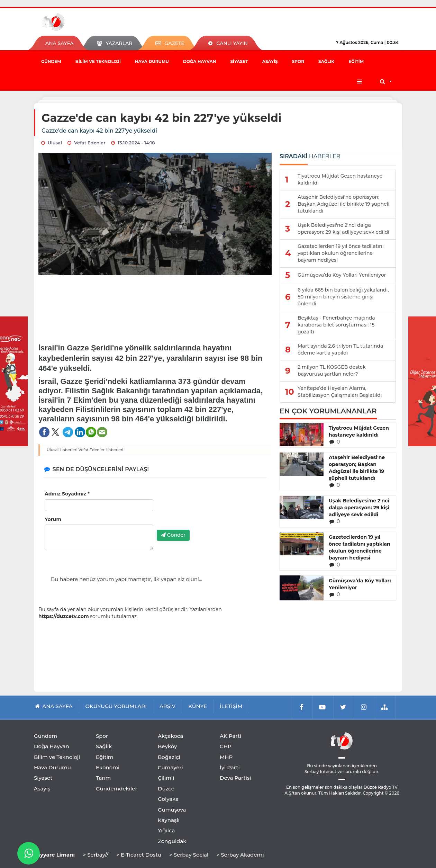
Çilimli (166, 778)
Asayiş (270, 61)
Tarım (103, 778)
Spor (298, 61)
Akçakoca (170, 736)
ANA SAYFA (59, 43)
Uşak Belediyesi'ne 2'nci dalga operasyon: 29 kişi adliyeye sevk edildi (359, 508)
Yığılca (166, 830)
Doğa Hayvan (199, 61)
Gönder (173, 535)
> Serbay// (96, 855)
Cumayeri (170, 767)
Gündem (51, 61)
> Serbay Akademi (240, 855)
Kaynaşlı (169, 820)
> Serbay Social (189, 855)
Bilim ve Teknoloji (98, 61)
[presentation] (209, 511)
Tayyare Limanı (54, 855)
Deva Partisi (235, 778)
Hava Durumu (152, 61)
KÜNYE (198, 706)
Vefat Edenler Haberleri (101, 450)
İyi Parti (230, 767)
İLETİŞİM (231, 706)
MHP (226, 757)
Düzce (166, 789)
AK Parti (230, 736)
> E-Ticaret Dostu (139, 855)
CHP (226, 746)
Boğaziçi (169, 757)
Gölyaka (168, 799)
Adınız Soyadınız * (67, 494)
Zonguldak (172, 841)
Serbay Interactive (323, 772)
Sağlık (326, 61)
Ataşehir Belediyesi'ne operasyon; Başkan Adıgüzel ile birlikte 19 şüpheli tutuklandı (357, 468)
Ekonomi (108, 767)
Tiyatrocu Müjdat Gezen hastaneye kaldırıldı (359, 431)
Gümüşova (172, 810)
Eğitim (356, 61)
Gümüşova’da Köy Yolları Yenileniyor (360, 584)
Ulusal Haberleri (62, 450)
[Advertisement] (155, 304)
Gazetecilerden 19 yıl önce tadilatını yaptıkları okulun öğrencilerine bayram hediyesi (360, 547)
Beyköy (167, 746)
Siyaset (239, 61)
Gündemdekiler (117, 789)
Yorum (53, 519)
